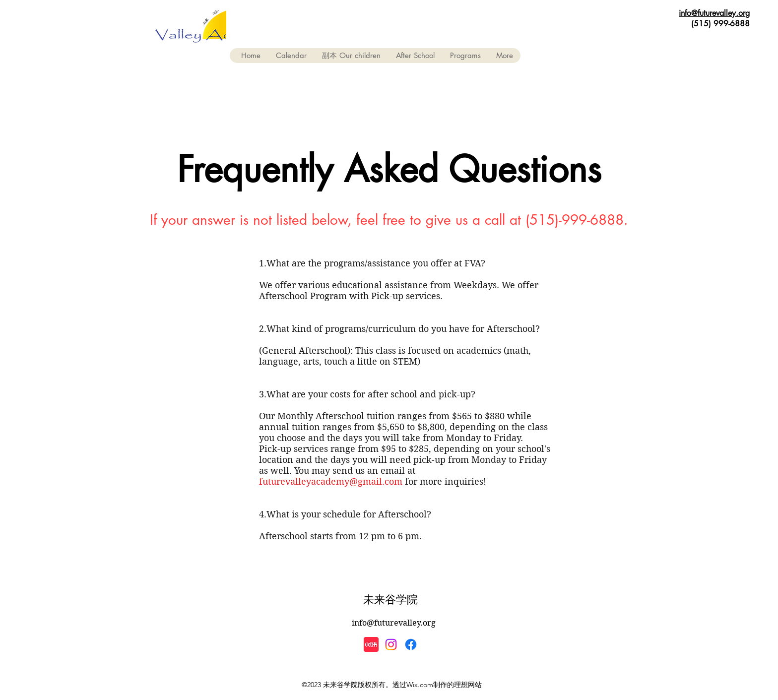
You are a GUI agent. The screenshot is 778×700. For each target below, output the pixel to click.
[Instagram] (391, 644)
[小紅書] (371, 644)
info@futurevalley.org (714, 13)
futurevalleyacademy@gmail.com (331, 481)
